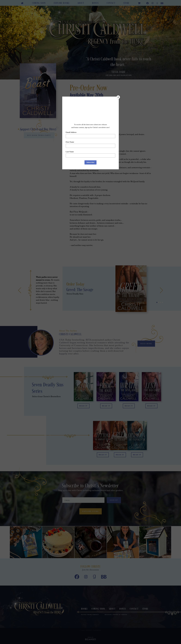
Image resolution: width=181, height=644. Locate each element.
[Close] (118, 97)
